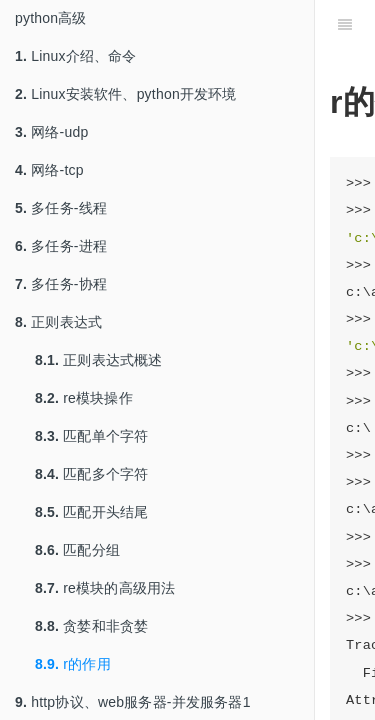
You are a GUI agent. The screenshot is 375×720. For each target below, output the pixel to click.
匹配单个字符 (91, 436)
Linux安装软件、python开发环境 (126, 94)
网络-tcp (49, 170)
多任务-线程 (61, 208)
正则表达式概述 (99, 360)
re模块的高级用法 (105, 588)
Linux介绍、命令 (76, 56)
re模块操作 (84, 398)
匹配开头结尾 (91, 512)
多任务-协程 (61, 284)
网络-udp (51, 132)
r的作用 (73, 664)
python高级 (51, 18)
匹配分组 (77, 550)
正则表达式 (58, 322)
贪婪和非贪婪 (91, 626)
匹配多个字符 (91, 474)
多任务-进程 (61, 246)
